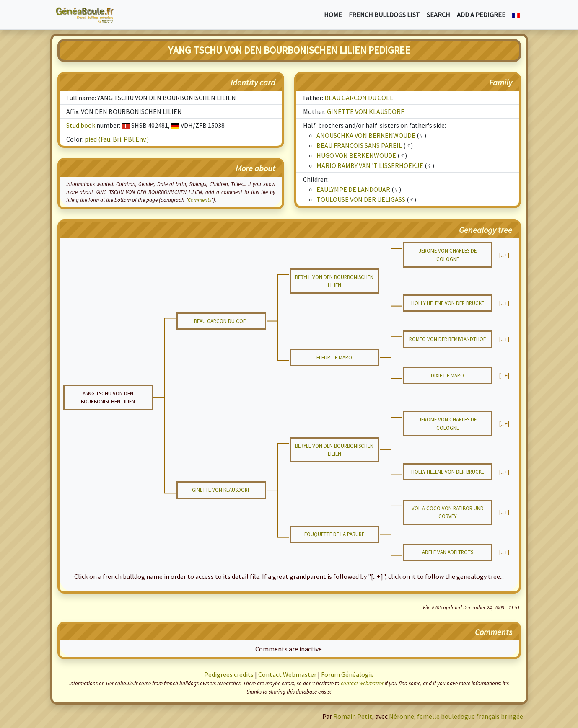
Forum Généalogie (347, 674)
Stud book (81, 125)
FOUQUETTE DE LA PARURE (334, 534)
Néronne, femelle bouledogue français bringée (456, 716)
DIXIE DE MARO (447, 375)
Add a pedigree (481, 15)
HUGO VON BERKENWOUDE (356, 155)
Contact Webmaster (287, 674)
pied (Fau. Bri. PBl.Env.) (117, 139)
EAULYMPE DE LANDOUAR (353, 189)
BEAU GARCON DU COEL (359, 98)
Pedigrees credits (229, 674)
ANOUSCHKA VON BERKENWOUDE (366, 135)
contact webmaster (362, 683)
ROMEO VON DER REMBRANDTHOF (447, 339)
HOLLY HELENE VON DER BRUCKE (448, 303)
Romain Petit (353, 716)
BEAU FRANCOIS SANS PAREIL (359, 145)
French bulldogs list (384, 15)
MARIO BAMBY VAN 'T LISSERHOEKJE (370, 165)
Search (438, 15)
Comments (200, 200)
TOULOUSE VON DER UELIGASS (361, 199)
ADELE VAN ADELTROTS (448, 552)
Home (333, 15)
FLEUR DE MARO (334, 357)
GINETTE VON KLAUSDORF (365, 111)
